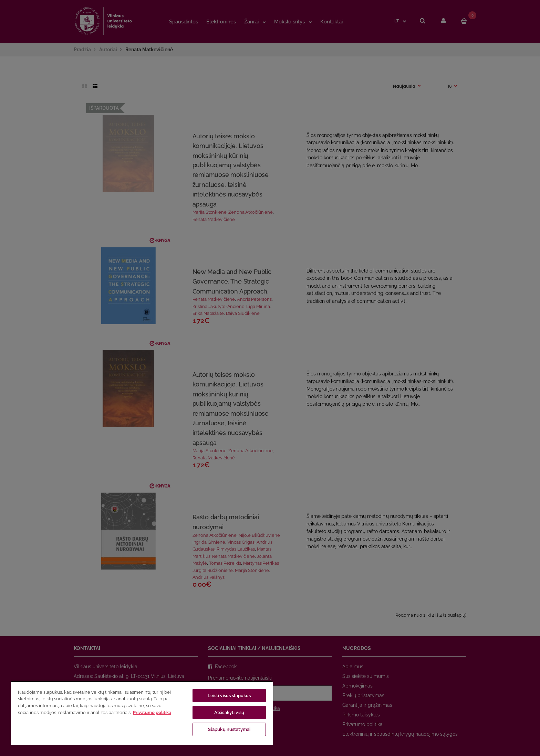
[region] (142, 713)
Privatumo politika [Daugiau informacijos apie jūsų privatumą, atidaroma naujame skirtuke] (152, 712)
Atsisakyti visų (229, 712)
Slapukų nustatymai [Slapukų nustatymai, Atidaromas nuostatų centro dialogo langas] (229, 729)
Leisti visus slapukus (229, 696)
